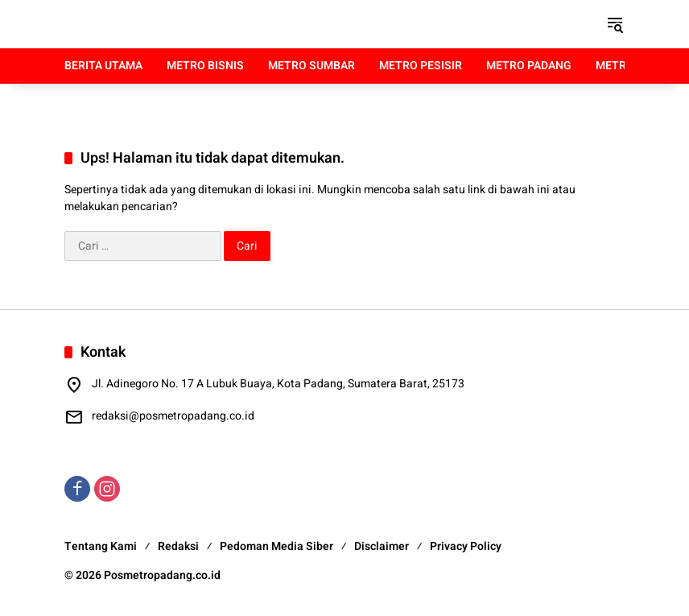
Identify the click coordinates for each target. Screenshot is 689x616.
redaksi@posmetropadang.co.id (173, 416)
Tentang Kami (101, 546)
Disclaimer (382, 546)
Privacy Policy (466, 546)
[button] (615, 24)
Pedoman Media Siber (276, 546)
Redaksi (178, 546)
